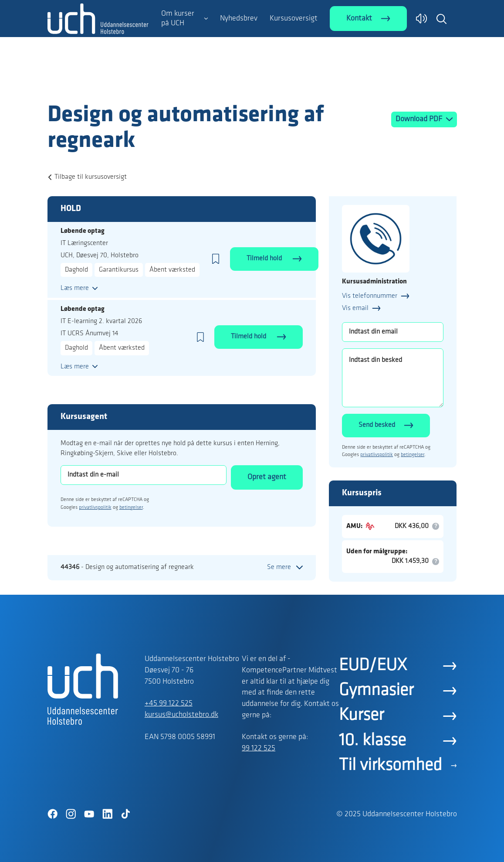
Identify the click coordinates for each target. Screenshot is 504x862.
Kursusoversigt (294, 19)
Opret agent (267, 477)
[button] (441, 19)
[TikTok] (126, 814)
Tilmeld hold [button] (265, 259)
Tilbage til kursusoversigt (91, 177)
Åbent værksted (172, 270)
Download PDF (420, 119)
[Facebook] (53, 814)
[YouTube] (89, 814)
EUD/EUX (373, 666)
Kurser (361, 715)
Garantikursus (119, 270)
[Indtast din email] (393, 332)
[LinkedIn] (108, 814)
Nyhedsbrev (239, 19)
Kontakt (359, 19)
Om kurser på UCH (178, 19)
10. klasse (372, 741)
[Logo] (98, 84)
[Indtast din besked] (393, 378)
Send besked (377, 425)
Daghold (76, 270)
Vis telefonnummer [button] (370, 296)
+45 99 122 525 (169, 704)
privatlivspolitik (95, 508)
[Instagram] (71, 814)
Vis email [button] (355, 308)
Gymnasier (376, 691)
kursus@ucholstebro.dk (181, 715)
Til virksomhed (391, 766)
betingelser (131, 508)
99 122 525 (259, 748)
